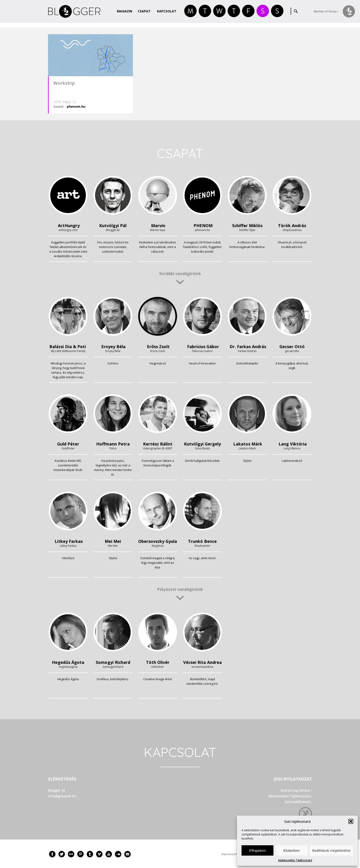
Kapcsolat (167, 11)
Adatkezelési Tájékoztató (295, 860)
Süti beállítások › (298, 802)
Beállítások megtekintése (331, 850)
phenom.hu (76, 106)
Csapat (144, 11)
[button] (351, 821)
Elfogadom (257, 850)
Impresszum (230, 854)
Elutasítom (291, 850)
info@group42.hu (62, 796)
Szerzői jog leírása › (296, 790)
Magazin (125, 11)
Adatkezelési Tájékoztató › (290, 796)
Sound (58, 106)
